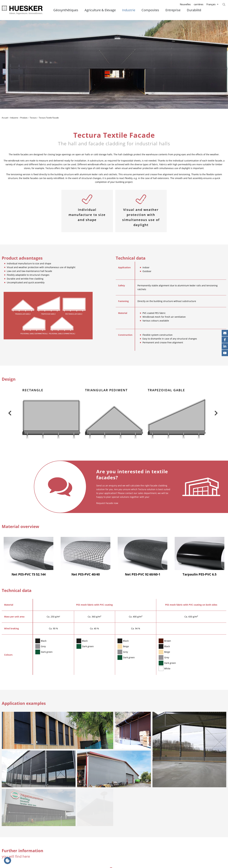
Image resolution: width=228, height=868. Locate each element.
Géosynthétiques (66, 10)
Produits (24, 118)
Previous (10, 413)
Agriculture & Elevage (100, 10)
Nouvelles (185, 4)
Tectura (33, 118)
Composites (150, 10)
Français (211, 4)
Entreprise (173, 10)
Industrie (129, 10)
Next (216, 413)
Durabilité (194, 10)
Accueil (5, 118)
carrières (199, 4)
